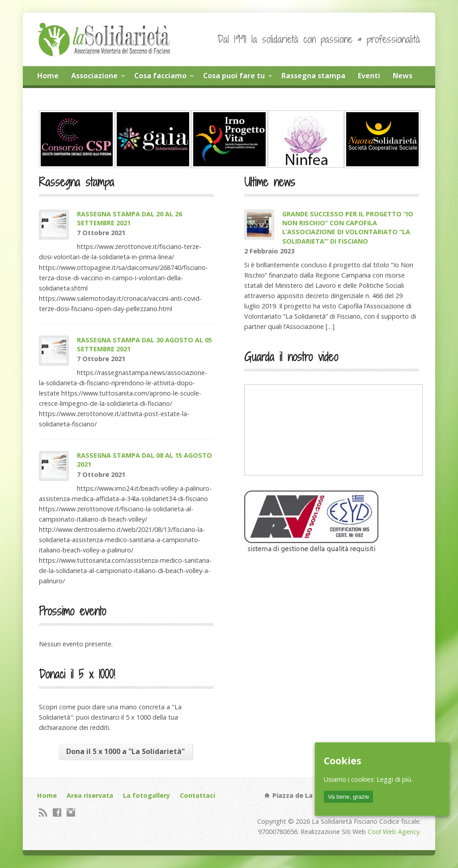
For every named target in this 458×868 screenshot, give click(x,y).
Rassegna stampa (313, 76)
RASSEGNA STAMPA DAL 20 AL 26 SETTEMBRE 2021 (129, 218)
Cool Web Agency (394, 832)
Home (48, 76)
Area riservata (90, 795)
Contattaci (197, 795)
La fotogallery (146, 795)
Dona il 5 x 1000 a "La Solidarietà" (125, 751)
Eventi (369, 76)
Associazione (94, 76)
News (403, 76)
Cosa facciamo (160, 76)
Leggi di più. (394, 779)
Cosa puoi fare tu (234, 76)
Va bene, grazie (348, 797)
